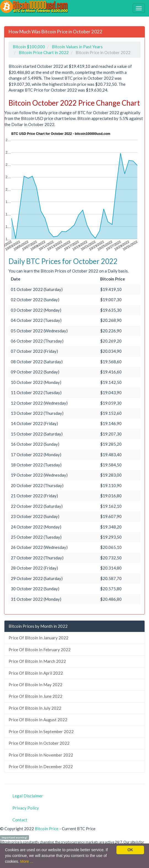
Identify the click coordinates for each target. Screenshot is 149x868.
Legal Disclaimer (28, 796)
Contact (20, 820)
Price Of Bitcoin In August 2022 (38, 720)
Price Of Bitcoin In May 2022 (35, 685)
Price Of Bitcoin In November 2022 (41, 755)
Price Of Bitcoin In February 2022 (40, 650)
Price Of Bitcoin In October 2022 (39, 743)
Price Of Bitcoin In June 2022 (35, 696)
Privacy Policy (26, 808)
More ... (27, 861)
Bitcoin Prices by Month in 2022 (38, 626)
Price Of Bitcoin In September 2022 (41, 731)
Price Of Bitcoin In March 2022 (37, 661)
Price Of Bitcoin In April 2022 (36, 673)
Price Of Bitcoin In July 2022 (35, 708)
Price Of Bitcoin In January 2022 (38, 638)
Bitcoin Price (47, 829)
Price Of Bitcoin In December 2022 (41, 766)
